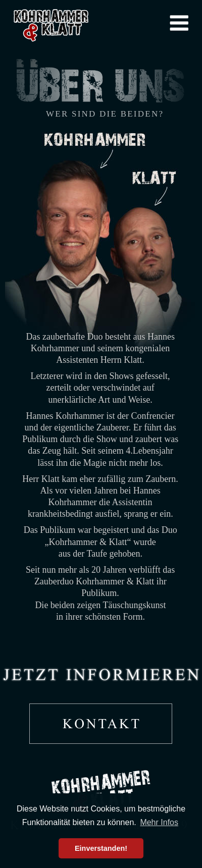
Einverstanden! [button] (101, 848)
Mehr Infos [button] (159, 822)
